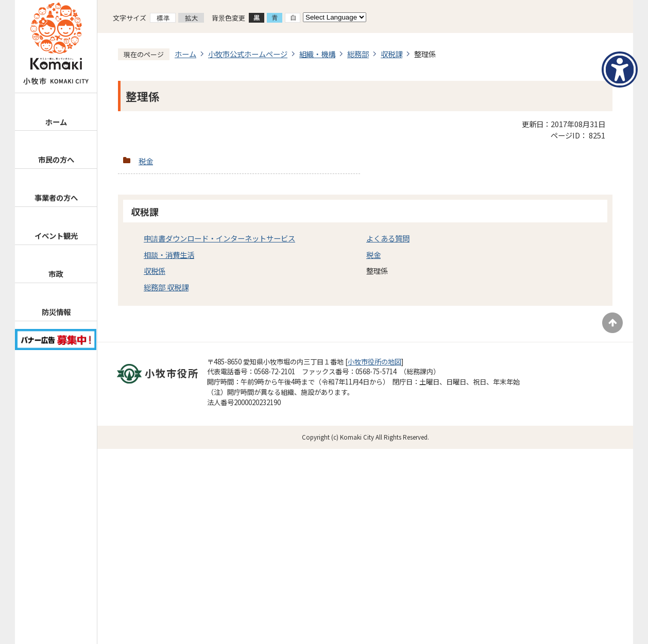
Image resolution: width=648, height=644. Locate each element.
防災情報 (56, 312)
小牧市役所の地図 (374, 362)
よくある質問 (388, 238)
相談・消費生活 (169, 255)
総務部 (358, 54)
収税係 (155, 271)
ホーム (56, 122)
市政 (56, 274)
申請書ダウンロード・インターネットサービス (219, 238)
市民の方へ (56, 159)
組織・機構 (317, 54)
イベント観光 (56, 236)
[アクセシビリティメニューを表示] (620, 69)
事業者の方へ (56, 197)
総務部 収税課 (166, 287)
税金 (146, 161)
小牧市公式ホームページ (248, 54)
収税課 (391, 54)
